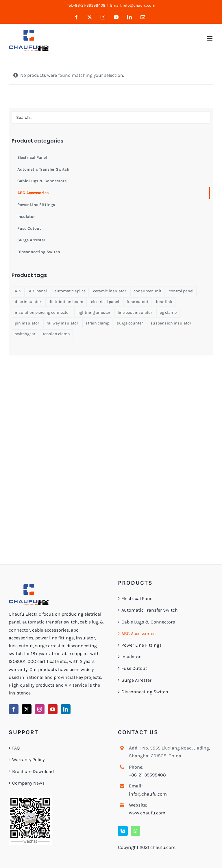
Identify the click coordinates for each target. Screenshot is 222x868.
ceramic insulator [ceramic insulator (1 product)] (110, 291)
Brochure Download (33, 771)
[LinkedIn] (66, 709)
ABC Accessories (138, 633)
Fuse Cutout (134, 668)
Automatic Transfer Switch (150, 610)
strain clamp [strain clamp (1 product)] (97, 323)
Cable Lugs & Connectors (148, 622)
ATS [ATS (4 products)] (18, 291)
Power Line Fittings (141, 645)
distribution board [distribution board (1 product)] (66, 302)
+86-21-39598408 (147, 775)
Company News (28, 783)
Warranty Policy (28, 759)
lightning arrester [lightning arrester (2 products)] (94, 312)
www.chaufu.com (147, 813)
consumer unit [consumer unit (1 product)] (147, 291)
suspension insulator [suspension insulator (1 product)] (171, 323)
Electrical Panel (137, 598)
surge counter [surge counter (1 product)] (130, 323)
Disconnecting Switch (145, 692)
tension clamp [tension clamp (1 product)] (56, 334)
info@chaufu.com (148, 794)
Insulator (131, 657)
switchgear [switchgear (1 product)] (25, 334)
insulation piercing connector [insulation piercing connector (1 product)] (42, 312)
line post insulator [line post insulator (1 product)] (135, 312)
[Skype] (123, 831)
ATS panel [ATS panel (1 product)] (38, 291)
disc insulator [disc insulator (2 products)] (28, 302)
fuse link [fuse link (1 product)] (164, 302)
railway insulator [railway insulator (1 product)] (62, 323)
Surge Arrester (136, 680)
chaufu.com (163, 847)
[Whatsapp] (136, 831)
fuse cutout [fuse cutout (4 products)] (137, 302)
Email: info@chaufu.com (133, 5)
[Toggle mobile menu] (210, 38)
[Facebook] (14, 709)
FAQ (16, 748)
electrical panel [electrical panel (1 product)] (105, 302)
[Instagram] (40, 709)
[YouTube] (53, 709)
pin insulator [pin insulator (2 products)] (27, 323)
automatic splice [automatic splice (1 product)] (70, 291)
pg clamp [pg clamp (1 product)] (168, 312)
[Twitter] (27, 709)
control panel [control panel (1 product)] (181, 291)
